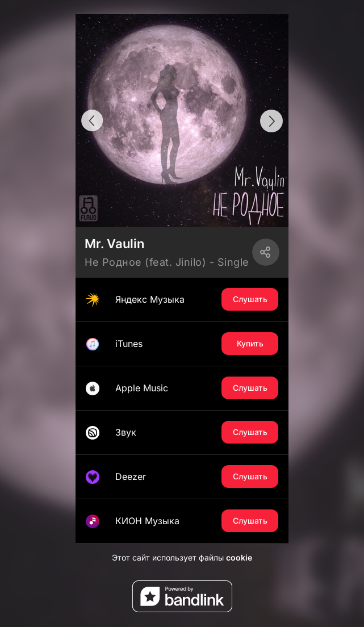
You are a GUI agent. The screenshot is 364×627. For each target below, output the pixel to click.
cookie (239, 557)
